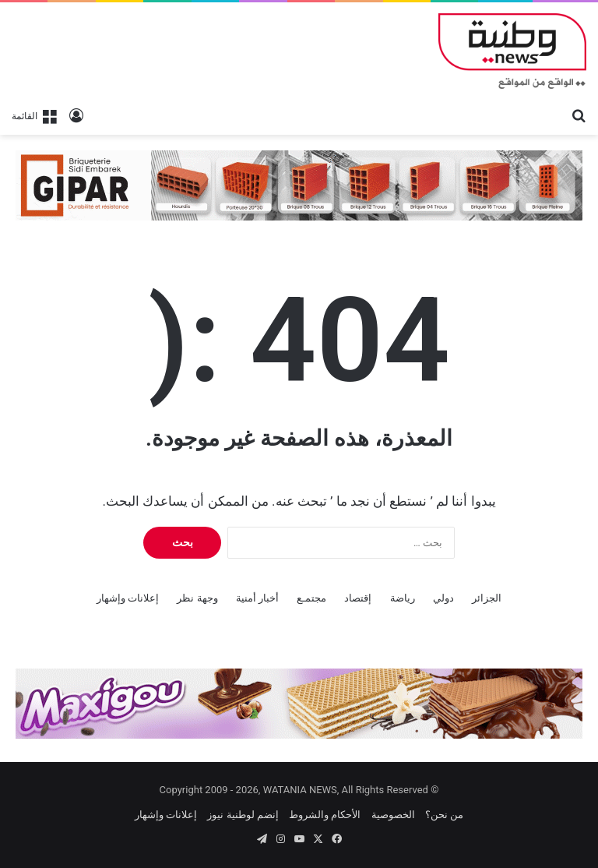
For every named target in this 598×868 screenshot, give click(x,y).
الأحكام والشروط (325, 815)
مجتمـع (311, 598)
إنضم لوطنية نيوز (243, 815)
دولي (443, 598)
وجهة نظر (197, 598)
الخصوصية (393, 815)
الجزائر (487, 598)
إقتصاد (358, 598)
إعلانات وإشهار (128, 598)
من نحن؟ (444, 815)
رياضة (403, 598)
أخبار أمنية (257, 598)
